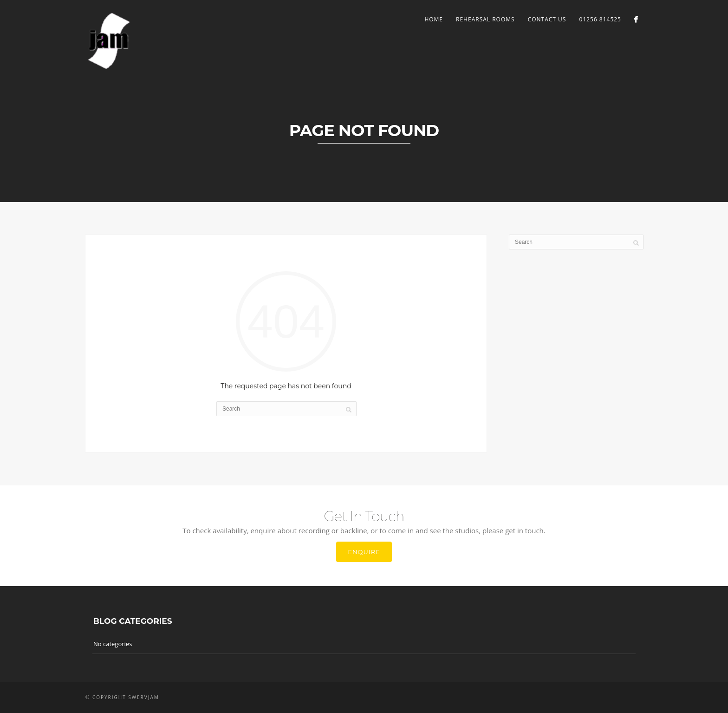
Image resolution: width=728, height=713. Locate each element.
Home (434, 19)
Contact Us (547, 19)
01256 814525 (600, 19)
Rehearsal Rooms (485, 19)
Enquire (364, 552)
